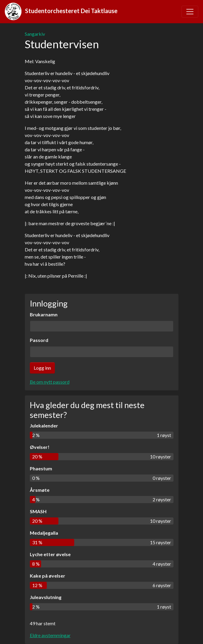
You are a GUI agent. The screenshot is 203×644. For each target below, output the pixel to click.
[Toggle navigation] (190, 12)
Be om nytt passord (50, 382)
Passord (39, 340)
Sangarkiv (35, 34)
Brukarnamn (44, 314)
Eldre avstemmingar (50, 635)
